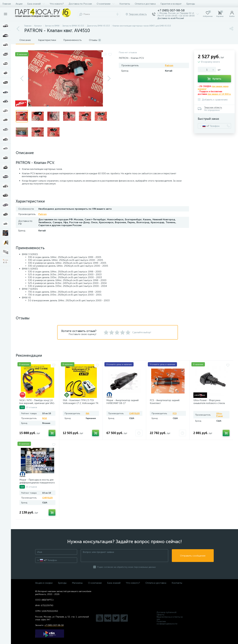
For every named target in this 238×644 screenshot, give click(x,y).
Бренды (191, 4)
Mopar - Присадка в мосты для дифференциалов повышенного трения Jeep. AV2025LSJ (37, 483)
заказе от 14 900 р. (221, 94)
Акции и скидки (44, 583)
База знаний (36, 4)
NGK (45, 418)
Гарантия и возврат (171, 4)
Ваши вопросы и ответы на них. (170, 618)
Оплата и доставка (145, 4)
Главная (7, 4)
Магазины (77, 583)
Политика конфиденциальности (167, 623)
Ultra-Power (220, 415)
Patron (169, 65)
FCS (175, 413)
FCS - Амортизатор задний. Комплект (165, 402)
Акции (19, 4)
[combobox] (203, 126)
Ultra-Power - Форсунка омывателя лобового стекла (209, 402)
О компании (106, 4)
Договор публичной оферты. (167, 613)
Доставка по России (80, 4)
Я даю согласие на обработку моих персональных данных (127, 567)
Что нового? (57, 4)
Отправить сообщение (193, 556)
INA (88, 413)
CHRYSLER (134, 413)
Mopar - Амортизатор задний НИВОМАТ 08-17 (122, 402)
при (210, 94)
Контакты (125, 4)
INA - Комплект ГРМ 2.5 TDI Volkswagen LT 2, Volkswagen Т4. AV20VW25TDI (81, 403)
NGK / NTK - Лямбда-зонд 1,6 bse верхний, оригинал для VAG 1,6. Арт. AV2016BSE (37, 403)
